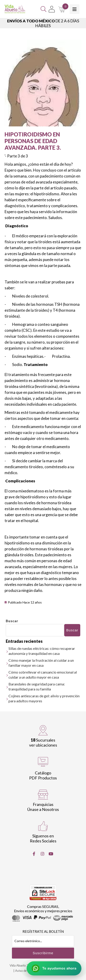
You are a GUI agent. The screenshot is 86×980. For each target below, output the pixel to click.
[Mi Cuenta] (52, 9)
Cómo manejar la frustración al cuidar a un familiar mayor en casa (41, 663)
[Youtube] (51, 854)
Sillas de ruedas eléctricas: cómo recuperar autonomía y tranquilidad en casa (42, 651)
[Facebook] (34, 854)
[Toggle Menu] (75, 9)
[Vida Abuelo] (15, 9)
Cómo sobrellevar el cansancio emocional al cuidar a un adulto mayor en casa (43, 675)
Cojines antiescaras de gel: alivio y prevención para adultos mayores (44, 698)
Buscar (12, 621)
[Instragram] (42, 854)
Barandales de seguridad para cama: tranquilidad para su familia (37, 686)
